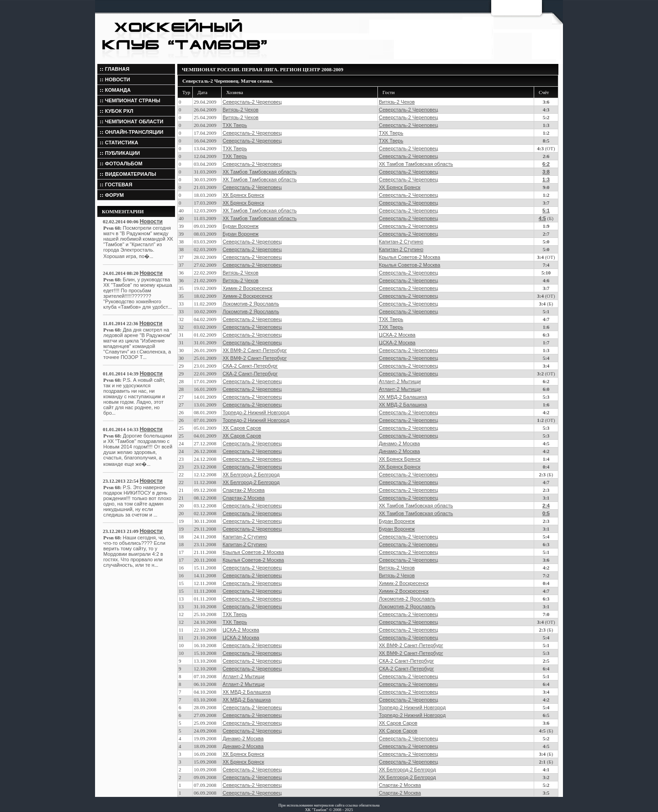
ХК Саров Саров (242, 428)
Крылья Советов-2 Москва (409, 257)
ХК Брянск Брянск (400, 187)
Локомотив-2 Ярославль (251, 304)
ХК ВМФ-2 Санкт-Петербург (255, 350)
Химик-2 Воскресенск (247, 288)
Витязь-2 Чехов (397, 102)
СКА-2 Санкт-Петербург (250, 366)
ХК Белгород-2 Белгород (251, 475)
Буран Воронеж (241, 226)
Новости (151, 221)
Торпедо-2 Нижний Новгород (256, 412)
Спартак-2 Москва (244, 490)
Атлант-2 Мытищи (400, 381)
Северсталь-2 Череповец (252, 102)
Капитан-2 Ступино (401, 242)
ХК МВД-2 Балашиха (403, 397)
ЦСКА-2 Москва (397, 335)
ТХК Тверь (235, 125)
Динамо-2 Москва (399, 443)
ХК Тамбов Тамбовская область (416, 164)
